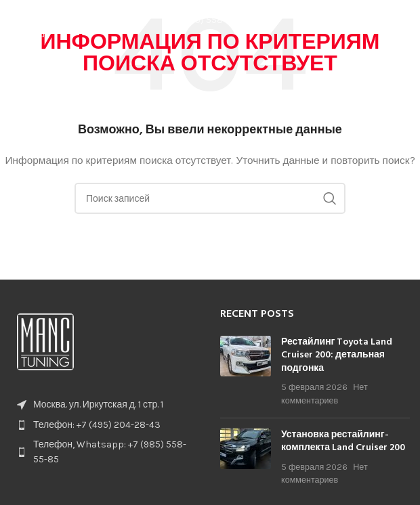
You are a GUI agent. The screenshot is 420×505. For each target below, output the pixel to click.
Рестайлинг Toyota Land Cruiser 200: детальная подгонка (337, 355)
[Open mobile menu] (403, 20)
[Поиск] (210, 198)
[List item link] (105, 425)
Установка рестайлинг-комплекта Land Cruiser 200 (343, 442)
